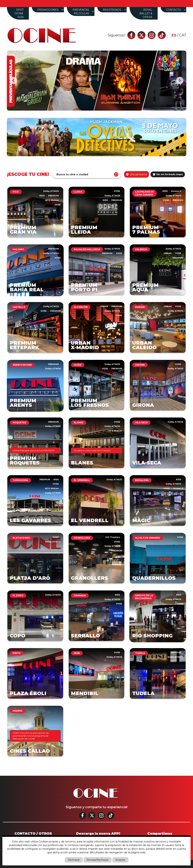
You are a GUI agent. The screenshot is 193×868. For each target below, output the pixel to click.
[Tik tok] (162, 35)
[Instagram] (152, 35)
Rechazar (74, 860)
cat (183, 35)
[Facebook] (131, 35)
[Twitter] (141, 35)
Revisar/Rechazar (98, 860)
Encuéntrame (137, 174)
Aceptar (120, 860)
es (174, 35)
